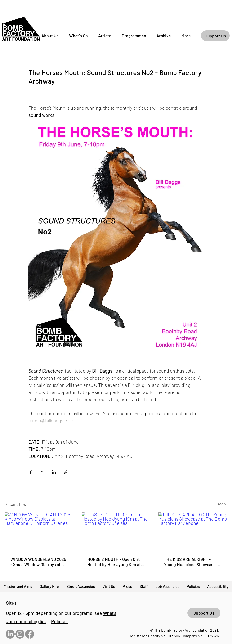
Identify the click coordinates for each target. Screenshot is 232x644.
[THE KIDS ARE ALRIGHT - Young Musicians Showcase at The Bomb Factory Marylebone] (193, 532)
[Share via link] (65, 472)
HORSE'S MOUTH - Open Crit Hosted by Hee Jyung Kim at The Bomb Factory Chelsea (114, 562)
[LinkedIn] (10, 634)
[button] (26, 621)
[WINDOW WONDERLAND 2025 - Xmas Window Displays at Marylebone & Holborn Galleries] (39, 532)
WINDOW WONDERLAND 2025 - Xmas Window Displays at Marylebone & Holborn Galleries (38, 562)
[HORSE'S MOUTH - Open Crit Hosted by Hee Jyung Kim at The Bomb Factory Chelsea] (116, 532)
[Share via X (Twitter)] (42, 472)
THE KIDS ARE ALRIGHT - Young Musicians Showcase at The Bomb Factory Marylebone (192, 562)
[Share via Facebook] (31, 472)
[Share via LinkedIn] (54, 472)
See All (223, 504)
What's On (113, 613)
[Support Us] (215, 36)
